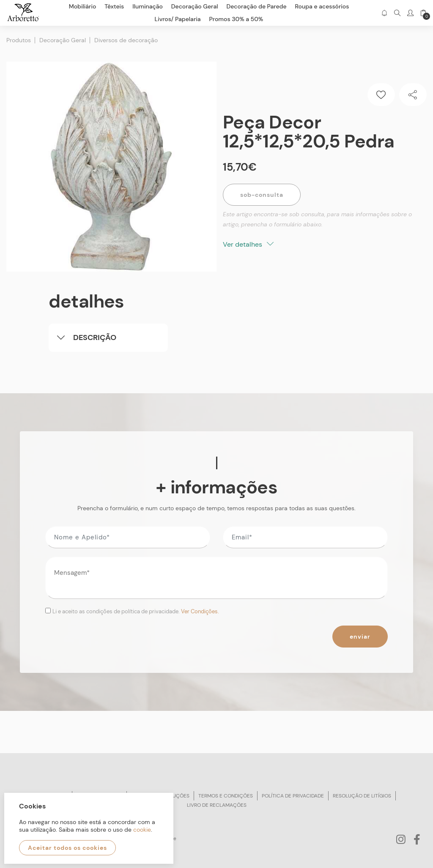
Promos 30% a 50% (236, 19)
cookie (142, 830)
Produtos (19, 40)
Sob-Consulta (262, 195)
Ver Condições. (200, 611)
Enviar (360, 637)
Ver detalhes (248, 244)
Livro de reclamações (217, 805)
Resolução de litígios (362, 796)
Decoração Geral (63, 40)
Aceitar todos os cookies (67, 848)
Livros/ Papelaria (178, 19)
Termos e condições (226, 796)
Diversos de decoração (126, 40)
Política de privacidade (293, 796)
